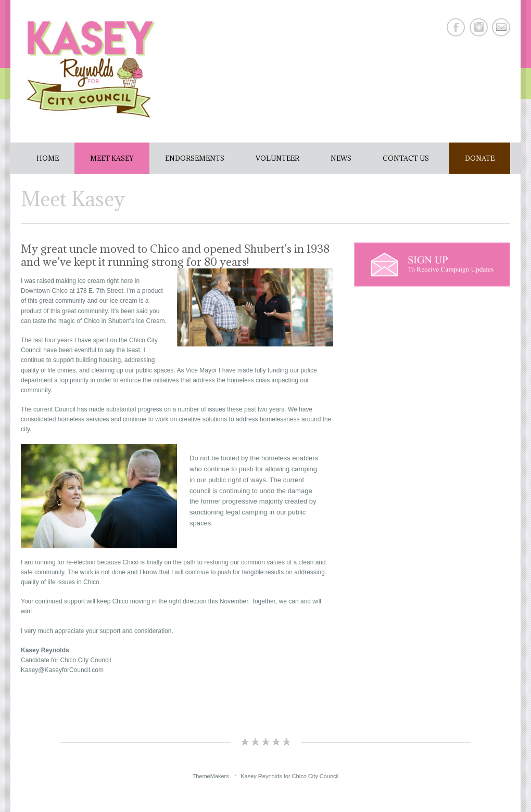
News (341, 158)
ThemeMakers (210, 776)
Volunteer (277, 158)
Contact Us (406, 158)
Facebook (456, 27)
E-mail (501, 27)
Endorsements (195, 158)
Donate (480, 158)
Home (48, 158)
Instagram (479, 27)
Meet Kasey (112, 158)
